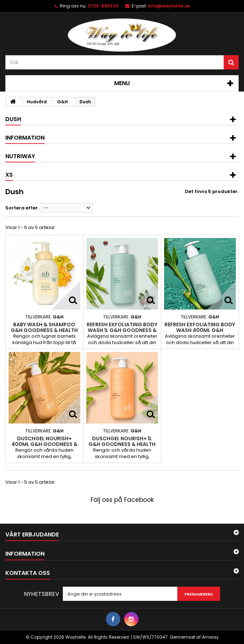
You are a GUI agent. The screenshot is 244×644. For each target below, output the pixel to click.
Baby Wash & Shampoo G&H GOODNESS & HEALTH (44, 327)
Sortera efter (22, 208)
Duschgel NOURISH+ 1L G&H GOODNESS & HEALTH (122, 441)
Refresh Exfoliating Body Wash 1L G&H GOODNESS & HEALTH (122, 330)
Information (25, 138)
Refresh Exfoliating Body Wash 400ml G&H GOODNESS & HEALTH (200, 330)
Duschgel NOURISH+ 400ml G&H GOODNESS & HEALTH (44, 444)
